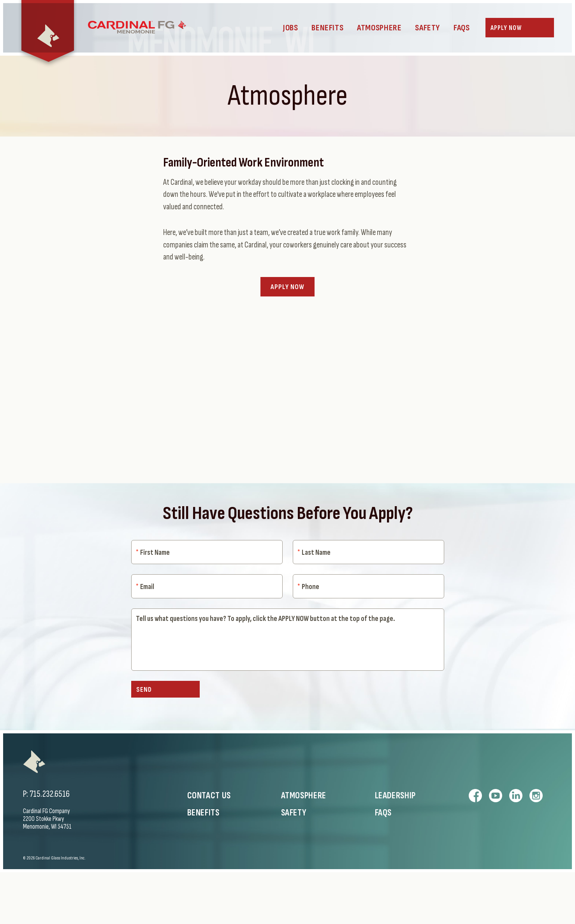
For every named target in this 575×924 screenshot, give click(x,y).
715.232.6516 (50, 846)
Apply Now (287, 309)
